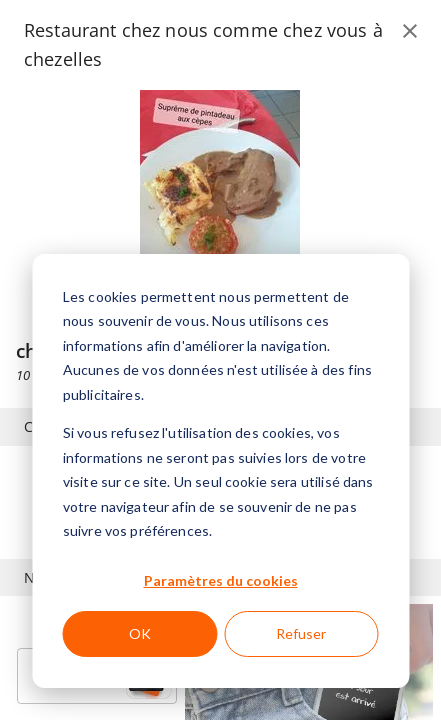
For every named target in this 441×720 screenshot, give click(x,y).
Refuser (301, 633)
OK (140, 633)
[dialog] (220, 471)
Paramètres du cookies (221, 580)
